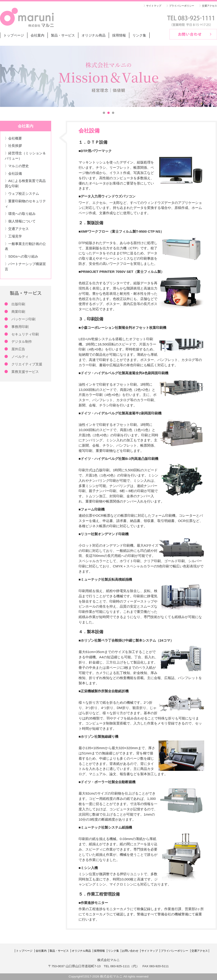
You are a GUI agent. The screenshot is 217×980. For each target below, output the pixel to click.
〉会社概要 (13, 138)
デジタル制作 (22, 341)
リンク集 (139, 35)
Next (211, 76)
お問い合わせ (130, 951)
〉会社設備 (13, 173)
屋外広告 (18, 349)
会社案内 (37, 35)
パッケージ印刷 (23, 319)
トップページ (14, 35)
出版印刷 (18, 304)
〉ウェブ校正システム (22, 194)
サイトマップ (150, 951)
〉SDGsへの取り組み (21, 256)
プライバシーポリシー (175, 951)
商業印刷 (18, 312)
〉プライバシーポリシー (180, 6)
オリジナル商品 (94, 35)
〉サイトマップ (152, 6)
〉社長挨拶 (13, 146)
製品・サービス (63, 35)
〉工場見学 (13, 236)
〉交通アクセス (208, 6)
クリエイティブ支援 (27, 364)
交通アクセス (200, 951)
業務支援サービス (25, 372)
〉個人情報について (20, 221)
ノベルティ (20, 357)
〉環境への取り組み (20, 214)
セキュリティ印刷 (25, 334)
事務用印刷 (20, 327)
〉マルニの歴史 (17, 166)
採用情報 (119, 35)
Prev (6, 76)
